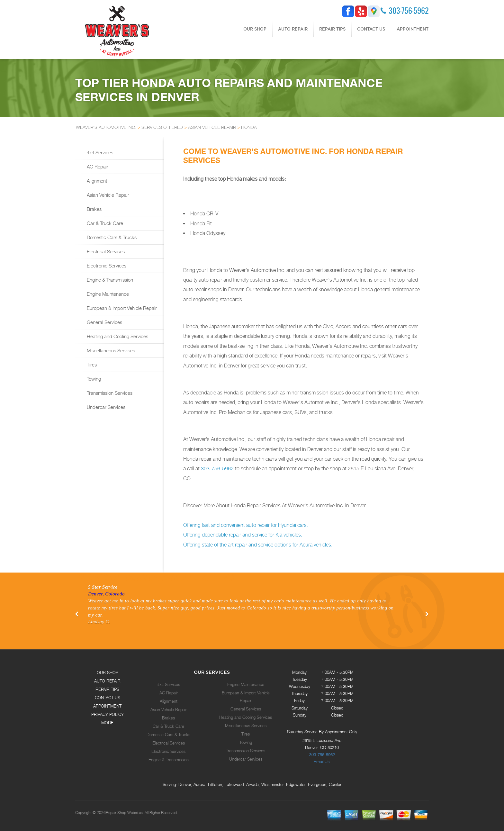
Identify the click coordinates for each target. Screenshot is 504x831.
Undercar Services (105, 407)
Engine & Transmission (109, 280)
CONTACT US (371, 29)
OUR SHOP (255, 29)
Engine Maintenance (107, 294)
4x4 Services (99, 152)
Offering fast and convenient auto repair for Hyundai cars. (246, 525)
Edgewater (296, 784)
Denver (185, 784)
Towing (93, 379)
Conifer (335, 784)
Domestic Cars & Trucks (111, 237)
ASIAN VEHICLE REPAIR (212, 127)
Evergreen (317, 784)
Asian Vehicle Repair (107, 195)
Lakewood (234, 784)
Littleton (215, 784)
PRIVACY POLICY (108, 714)
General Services (104, 322)
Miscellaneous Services (110, 350)
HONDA (249, 127)
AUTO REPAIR (293, 29)
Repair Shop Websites (124, 813)
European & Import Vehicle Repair (121, 308)
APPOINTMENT (413, 29)
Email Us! (322, 762)
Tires (91, 365)
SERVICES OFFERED (162, 127)
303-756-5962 (409, 11)
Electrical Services (105, 251)
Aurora (199, 784)
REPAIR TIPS (332, 29)
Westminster (272, 784)
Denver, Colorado (106, 594)
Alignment (96, 181)
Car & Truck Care (104, 223)
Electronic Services (106, 266)
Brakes (94, 209)
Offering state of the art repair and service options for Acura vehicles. (258, 545)
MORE (107, 723)
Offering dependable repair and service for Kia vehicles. (243, 535)
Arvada (252, 784)
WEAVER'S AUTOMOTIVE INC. (106, 127)
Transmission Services (109, 393)
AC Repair (97, 167)
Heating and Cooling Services (117, 336)
